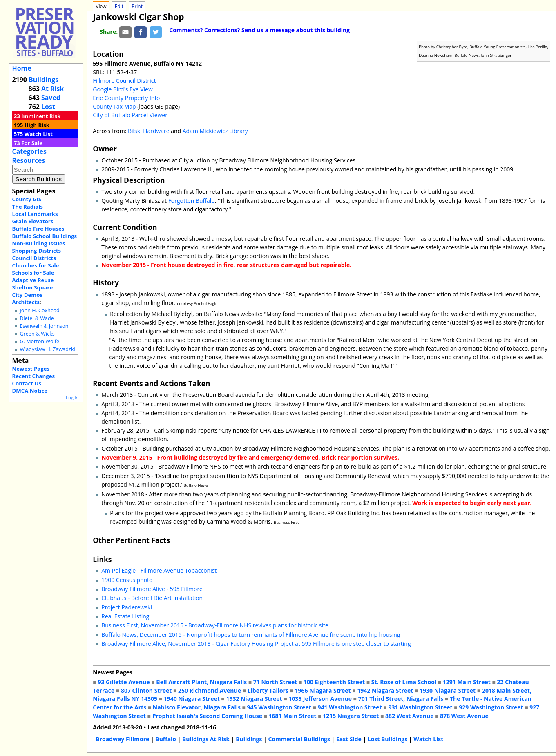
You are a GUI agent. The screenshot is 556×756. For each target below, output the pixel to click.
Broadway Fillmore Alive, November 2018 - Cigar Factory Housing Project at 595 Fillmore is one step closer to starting (256, 644)
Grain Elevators (33, 221)
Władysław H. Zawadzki (47, 349)
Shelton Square (33, 287)
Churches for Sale (36, 265)
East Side (349, 739)
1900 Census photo (127, 580)
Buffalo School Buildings (45, 236)
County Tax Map (114, 106)
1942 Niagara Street (385, 690)
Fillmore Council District (124, 81)
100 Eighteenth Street (334, 682)
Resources (29, 160)
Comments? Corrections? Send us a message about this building (259, 30)
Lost (48, 107)
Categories (29, 151)
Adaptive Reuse (33, 280)
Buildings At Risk (206, 739)
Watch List (39, 134)
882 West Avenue (409, 716)
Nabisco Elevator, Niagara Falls (197, 707)
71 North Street (275, 682)
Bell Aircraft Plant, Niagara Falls (201, 682)
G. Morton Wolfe (39, 341)
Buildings (44, 80)
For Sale (32, 143)
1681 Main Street (293, 716)
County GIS (27, 199)
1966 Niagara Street (323, 690)
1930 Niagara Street (448, 690)
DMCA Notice (30, 391)
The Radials (28, 207)
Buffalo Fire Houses (38, 229)
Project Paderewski (127, 607)
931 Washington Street (420, 707)
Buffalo (166, 739)
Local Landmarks (35, 214)
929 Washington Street (491, 707)
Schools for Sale (33, 273)
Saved (51, 98)
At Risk (52, 89)
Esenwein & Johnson (44, 326)
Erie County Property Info (126, 98)
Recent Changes (34, 376)
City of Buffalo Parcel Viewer (130, 115)
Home (22, 68)
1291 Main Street (467, 682)
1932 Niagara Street (254, 699)
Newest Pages (31, 369)
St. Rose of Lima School (404, 682)
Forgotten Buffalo (192, 201)
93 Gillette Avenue (124, 682)
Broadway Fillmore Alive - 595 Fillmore (152, 589)
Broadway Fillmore (122, 739)
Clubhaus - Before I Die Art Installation (152, 598)
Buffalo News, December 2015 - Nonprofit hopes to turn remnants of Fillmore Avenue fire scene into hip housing (251, 635)
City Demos (27, 295)
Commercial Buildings (299, 739)
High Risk (37, 125)
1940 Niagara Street (192, 699)
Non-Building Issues (39, 243)
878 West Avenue (464, 716)
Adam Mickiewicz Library (215, 131)
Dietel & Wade (37, 318)
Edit (119, 6)
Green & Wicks (37, 334)
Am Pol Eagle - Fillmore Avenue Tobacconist (159, 570)
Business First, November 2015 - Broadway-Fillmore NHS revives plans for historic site (215, 625)
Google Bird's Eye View (123, 89)
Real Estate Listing (125, 616)
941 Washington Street (350, 707)
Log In (72, 397)
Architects (26, 302)
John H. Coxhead (39, 310)
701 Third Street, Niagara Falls (401, 699)
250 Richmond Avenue (210, 690)
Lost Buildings (387, 739)
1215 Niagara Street (351, 716)
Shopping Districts (37, 251)
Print (137, 6)
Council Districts (34, 258)
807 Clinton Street (146, 690)
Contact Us (27, 383)
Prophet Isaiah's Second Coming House (207, 716)
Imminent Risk (41, 116)
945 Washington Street (279, 707)
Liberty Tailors (268, 690)
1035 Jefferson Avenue (320, 699)
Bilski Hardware (149, 131)
